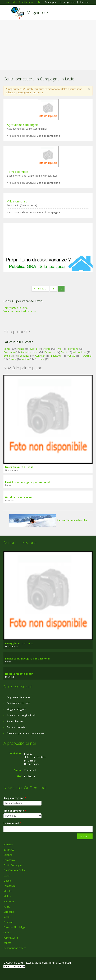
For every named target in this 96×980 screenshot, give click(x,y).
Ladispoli (56, 356)
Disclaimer (30, 761)
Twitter (20, 974)
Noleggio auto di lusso (19, 467)
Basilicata (9, 850)
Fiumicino (50, 352)
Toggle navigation (6, 13)
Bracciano (9, 352)
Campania (9, 860)
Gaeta (33, 349)
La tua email (12, 823)
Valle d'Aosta (11, 938)
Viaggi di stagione (17, 709)
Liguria (7, 881)
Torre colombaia (18, 172)
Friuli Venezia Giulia (14, 870)
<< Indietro (40, 288)
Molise (7, 896)
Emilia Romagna (13, 865)
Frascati (71, 356)
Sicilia (6, 917)
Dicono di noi (31, 764)
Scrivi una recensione (19, 703)
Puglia (7, 907)
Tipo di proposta (15, 811)
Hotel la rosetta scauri (19, 497)
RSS (29, 974)
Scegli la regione (15, 798)
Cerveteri (40, 356)
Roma (7, 349)
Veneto (7, 943)
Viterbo (47, 349)
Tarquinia (86, 356)
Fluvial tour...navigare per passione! (27, 482)
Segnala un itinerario (18, 697)
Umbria (8, 932)
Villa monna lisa (17, 201)
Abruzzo (8, 844)
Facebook (4, 974)
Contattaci (85, 2)
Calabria (8, 855)
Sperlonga (24, 356)
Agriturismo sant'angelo (23, 125)
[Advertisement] (48, 46)
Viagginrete (38, 12)
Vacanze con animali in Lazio (20, 311)
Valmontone (79, 352)
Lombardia (10, 886)
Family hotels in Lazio (16, 308)
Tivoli (59, 349)
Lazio (6, 875)
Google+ (12, 974)
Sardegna (9, 912)
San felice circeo (29, 352)
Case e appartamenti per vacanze (26, 733)
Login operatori (68, 2)
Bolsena (8, 356)
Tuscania (39, 359)
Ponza (21, 349)
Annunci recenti (15, 721)
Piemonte (9, 901)
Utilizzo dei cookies (35, 757)
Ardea (25, 359)
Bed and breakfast (17, 727)
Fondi (64, 352)
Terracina (73, 349)
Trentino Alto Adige (14, 927)
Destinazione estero (15, 948)
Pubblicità (29, 776)
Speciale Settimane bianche (48, 520)
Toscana (8, 922)
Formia (12, 359)
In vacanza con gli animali (21, 715)
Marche (8, 891)
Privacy (28, 754)
